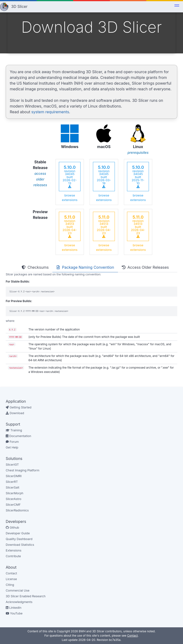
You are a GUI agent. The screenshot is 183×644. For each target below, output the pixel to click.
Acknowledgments (19, 602)
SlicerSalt (13, 487)
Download (15, 413)
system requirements (50, 112)
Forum (12, 442)
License (11, 579)
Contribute (13, 556)
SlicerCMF (13, 505)
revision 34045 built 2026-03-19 (104, 176)
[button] (177, 6)
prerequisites (138, 152)
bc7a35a (115, 640)
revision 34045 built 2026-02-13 (70, 176)
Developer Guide (18, 533)
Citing (10, 585)
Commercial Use (18, 590)
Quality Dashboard (19, 539)
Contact (11, 573)
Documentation (18, 436)
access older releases (40, 179)
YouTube (14, 613)
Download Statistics (20, 545)
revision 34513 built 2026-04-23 (70, 226)
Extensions (14, 550)
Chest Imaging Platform (23, 470)
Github (12, 528)
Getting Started (19, 407)
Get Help (12, 447)
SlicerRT (12, 482)
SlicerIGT (12, 465)
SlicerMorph (15, 493)
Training (14, 430)
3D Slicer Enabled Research (26, 596)
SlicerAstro (14, 499)
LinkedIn (14, 608)
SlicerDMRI (14, 476)
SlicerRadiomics (17, 510)
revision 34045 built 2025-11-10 (138, 176)
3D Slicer (19, 6)
